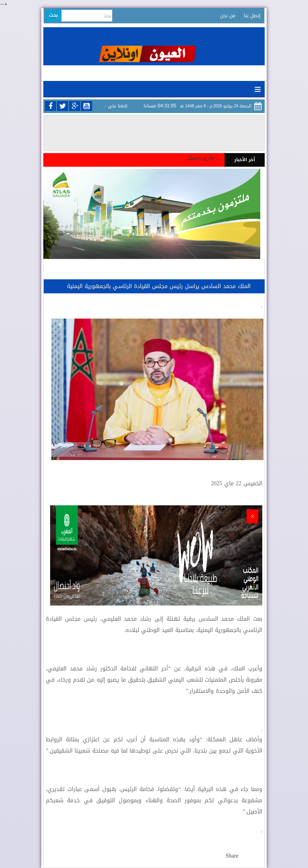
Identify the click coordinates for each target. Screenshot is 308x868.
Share (232, 856)
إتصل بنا (252, 16)
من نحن (228, 16)
